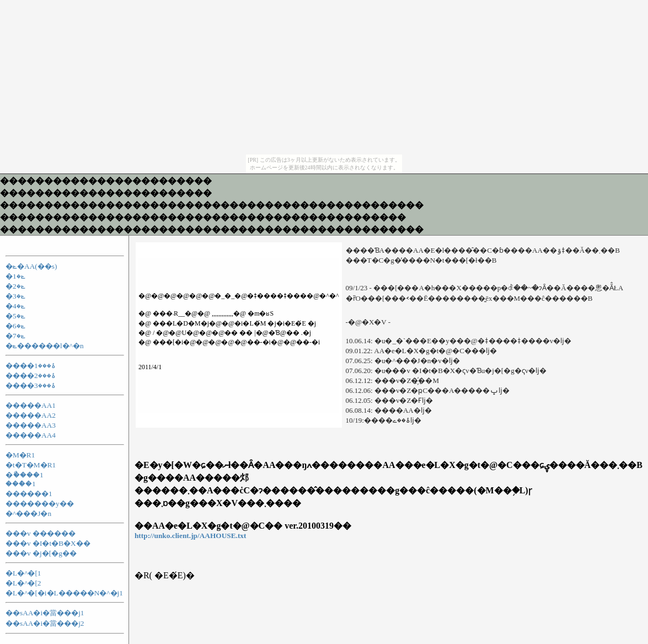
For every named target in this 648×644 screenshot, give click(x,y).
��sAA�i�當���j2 (45, 623)
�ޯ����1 (25, 475)
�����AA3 (31, 425)
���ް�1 (21, 484)
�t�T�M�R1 (31, 465)
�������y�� (40, 504)
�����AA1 (31, 405)
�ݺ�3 (15, 296)
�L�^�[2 (23, 583)
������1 (29, 494)
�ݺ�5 (15, 316)
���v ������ (41, 533)
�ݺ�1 (15, 276)
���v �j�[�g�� (41, 553)
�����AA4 (31, 435)
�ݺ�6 (15, 326)
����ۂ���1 (31, 366)
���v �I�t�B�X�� (48, 543)
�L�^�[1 (23, 573)
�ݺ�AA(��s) (31, 266)
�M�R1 (20, 455)
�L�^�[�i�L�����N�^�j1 (64, 593)
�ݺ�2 (15, 286)
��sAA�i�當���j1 (45, 613)
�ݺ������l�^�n (45, 346)
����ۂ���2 (31, 376)
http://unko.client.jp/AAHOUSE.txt (191, 536)
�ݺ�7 (15, 336)
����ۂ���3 (31, 385)
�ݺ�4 (15, 306)
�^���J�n (28, 513)
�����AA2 (31, 415)
